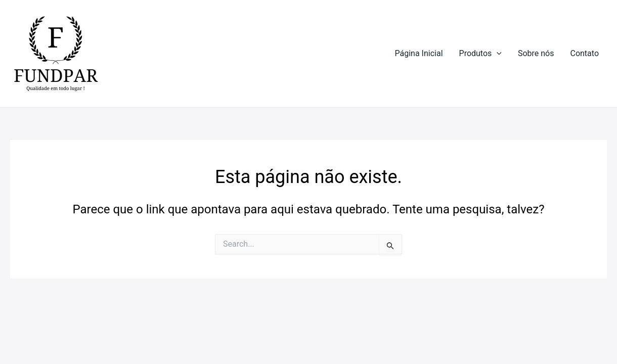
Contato (584, 53)
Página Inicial (419, 53)
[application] (497, 54)
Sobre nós (536, 53)
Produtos (480, 54)
